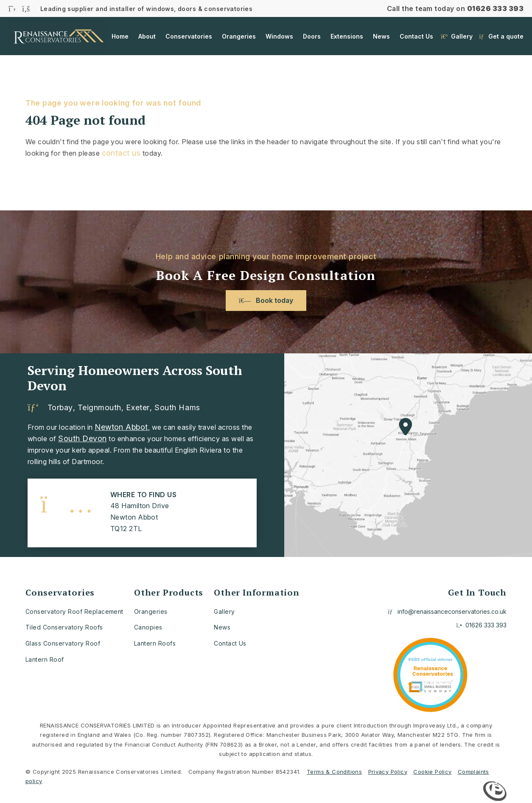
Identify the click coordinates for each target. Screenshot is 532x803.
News (381, 36)
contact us (121, 153)
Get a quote (501, 37)
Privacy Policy (388, 772)
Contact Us (416, 36)
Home (120, 36)
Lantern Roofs (155, 643)
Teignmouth (99, 408)
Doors (312, 36)
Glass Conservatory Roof (63, 643)
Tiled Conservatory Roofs (64, 627)
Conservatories (189, 36)
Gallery (457, 37)
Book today (266, 300)
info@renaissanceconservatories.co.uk (447, 611)
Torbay (60, 408)
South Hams (177, 408)
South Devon (82, 438)
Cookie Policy (432, 772)
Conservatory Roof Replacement (74, 611)
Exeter (138, 408)
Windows (279, 36)
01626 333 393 (495, 8)
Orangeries (239, 36)
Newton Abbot (121, 427)
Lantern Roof (45, 659)
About (147, 36)
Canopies (148, 627)
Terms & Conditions (334, 772)
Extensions (347, 36)
